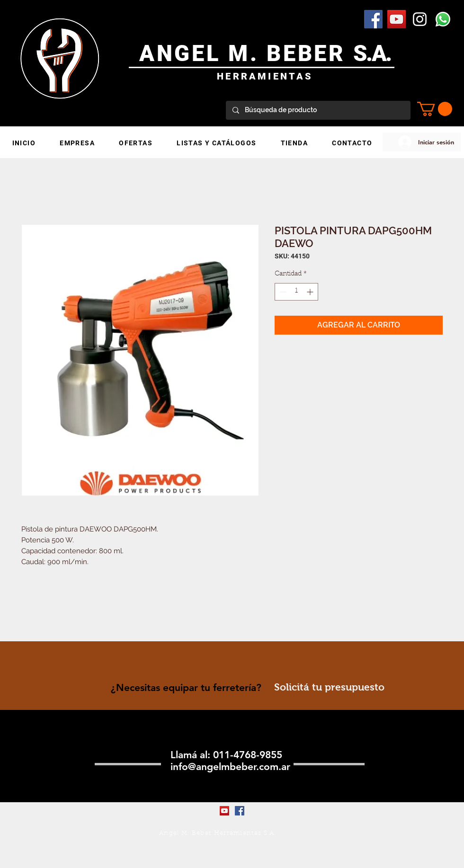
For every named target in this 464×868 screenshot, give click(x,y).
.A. (379, 53)
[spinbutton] (296, 292)
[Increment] (311, 292)
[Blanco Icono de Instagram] (420, 19)
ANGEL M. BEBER (246, 53)
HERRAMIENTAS (265, 76)
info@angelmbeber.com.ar (230, 766)
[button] (435, 109)
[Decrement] (282, 292)
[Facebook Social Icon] (373, 19)
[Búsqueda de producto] (318, 110)
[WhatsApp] (443, 19)
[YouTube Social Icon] (397, 19)
